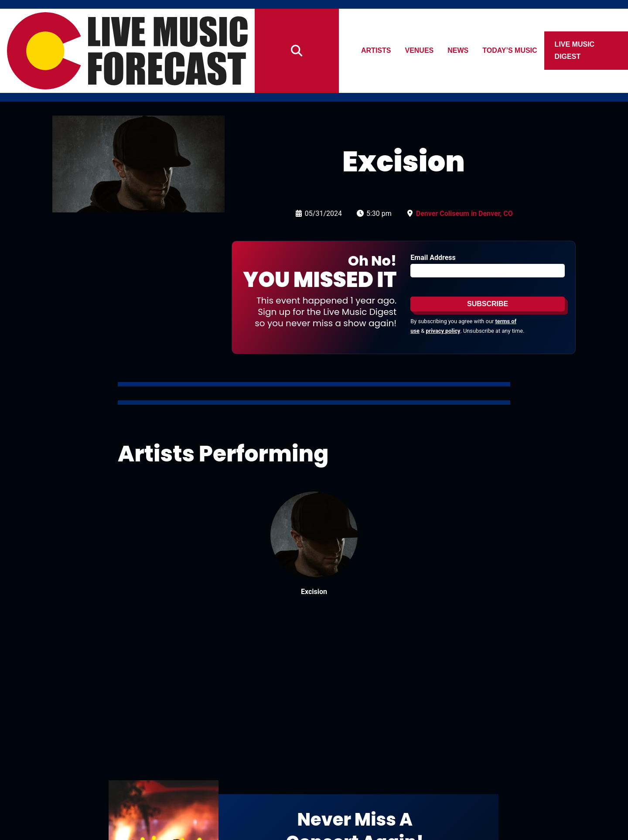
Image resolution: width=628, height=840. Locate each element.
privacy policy (443, 331)
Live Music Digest (575, 50)
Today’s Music (510, 50)
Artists (376, 50)
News (458, 50)
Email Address (433, 258)
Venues (420, 50)
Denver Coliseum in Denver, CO (464, 213)
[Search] (297, 51)
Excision (314, 592)
